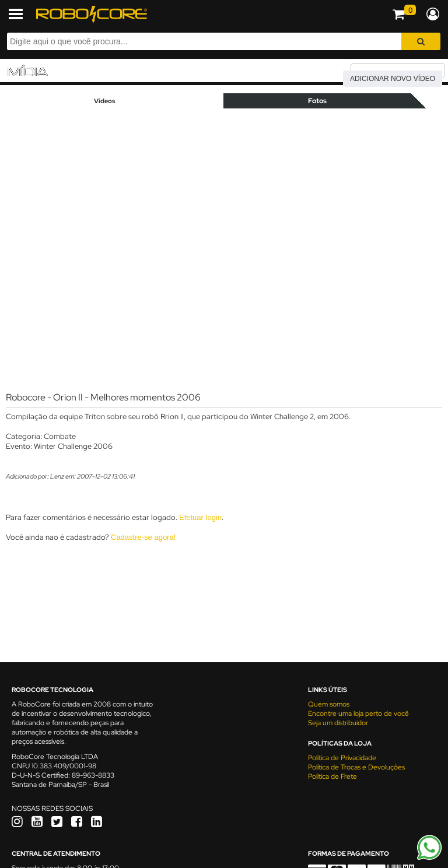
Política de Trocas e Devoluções (356, 767)
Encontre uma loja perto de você (358, 714)
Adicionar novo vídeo (393, 79)
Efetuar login (200, 517)
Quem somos (329, 704)
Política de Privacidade (342, 758)
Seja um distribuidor (338, 723)
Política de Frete (332, 776)
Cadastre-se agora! (143, 537)
